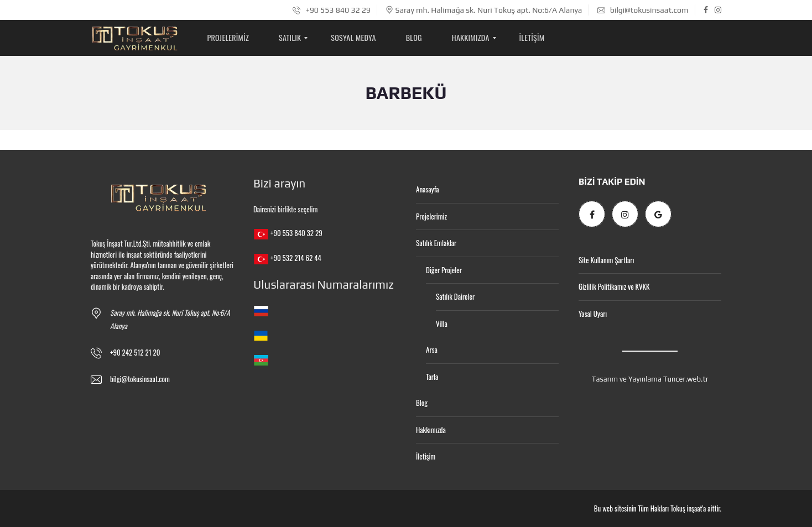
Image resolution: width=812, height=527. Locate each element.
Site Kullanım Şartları (606, 260)
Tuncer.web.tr (686, 379)
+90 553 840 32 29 (332, 10)
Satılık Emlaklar (436, 243)
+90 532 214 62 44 (296, 258)
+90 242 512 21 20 (135, 352)
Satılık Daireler (455, 296)
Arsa (432, 349)
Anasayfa (428, 189)
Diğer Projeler (444, 270)
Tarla (432, 377)
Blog (422, 403)
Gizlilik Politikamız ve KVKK (614, 286)
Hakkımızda (431, 430)
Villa (442, 323)
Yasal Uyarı (593, 314)
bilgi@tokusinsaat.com (643, 10)
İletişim (426, 456)
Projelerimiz (431, 216)
